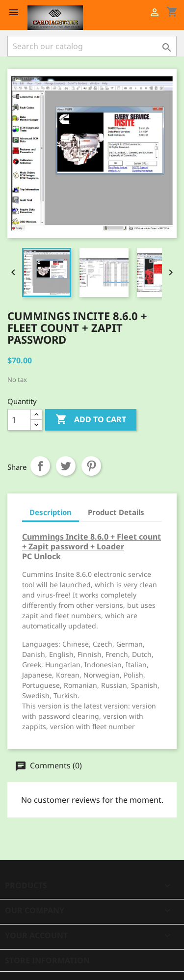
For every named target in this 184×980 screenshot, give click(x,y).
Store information (47, 960)
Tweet (66, 466)
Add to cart (91, 420)
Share (40, 466)
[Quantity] (19, 420)
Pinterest (91, 466)
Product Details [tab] (116, 512)
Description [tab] (51, 512)
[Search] (92, 46)
